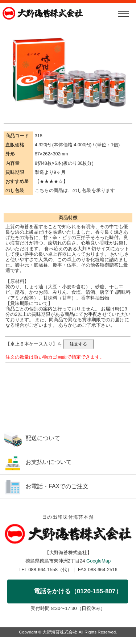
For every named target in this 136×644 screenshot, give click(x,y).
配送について (43, 438)
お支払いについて (49, 462)
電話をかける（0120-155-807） (78, 591)
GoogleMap (98, 561)
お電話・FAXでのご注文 (57, 486)
